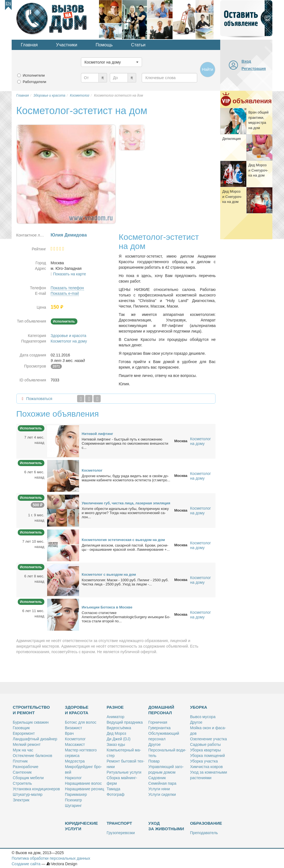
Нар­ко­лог (73, 778)
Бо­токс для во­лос (81, 722)
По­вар (154, 761)
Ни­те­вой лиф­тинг (97, 434)
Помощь (104, 45)
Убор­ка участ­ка (204, 761)
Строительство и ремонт (31, 710)
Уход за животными (166, 826)
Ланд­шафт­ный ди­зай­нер (35, 739)
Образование (206, 823)
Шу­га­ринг (73, 806)
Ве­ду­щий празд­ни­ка (125, 722)
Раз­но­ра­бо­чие (26, 767)
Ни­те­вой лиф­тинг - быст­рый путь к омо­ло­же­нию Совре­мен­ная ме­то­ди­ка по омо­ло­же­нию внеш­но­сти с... (125, 443)
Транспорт (119, 823)
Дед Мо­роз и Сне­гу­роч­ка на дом (258, 170)
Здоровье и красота (69, 336)
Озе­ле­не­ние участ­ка (208, 739)
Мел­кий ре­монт (27, 744)
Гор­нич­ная (158, 722)
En (8, 3)
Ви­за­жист (73, 728)
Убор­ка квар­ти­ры (205, 750)
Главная (29, 45)
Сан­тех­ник (22, 772)
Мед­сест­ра (75, 761)
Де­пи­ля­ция (231, 139)
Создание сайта (26, 864)
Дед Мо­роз (116, 733)
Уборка (199, 707)
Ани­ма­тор (115, 717)
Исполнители (34, 75)
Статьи (138, 45)
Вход (246, 61)
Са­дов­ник (157, 778)
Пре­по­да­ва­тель (204, 833)
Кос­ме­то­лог (92, 470)
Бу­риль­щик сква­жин (31, 722)
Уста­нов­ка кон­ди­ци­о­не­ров (36, 789)
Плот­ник (20, 761)
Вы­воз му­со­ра (203, 717)
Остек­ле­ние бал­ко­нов (32, 756)
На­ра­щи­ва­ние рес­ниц (84, 789)
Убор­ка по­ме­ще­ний (207, 756)
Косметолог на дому (69, 341)
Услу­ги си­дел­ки (162, 794)
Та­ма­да (113, 789)
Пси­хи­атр (73, 800)
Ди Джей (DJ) (118, 739)
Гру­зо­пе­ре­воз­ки (121, 833)
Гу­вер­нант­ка (159, 728)
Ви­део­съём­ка (119, 728)
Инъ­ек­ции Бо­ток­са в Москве (107, 607)
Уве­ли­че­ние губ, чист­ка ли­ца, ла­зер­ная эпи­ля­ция (126, 503)
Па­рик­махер (76, 794)
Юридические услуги (81, 826)
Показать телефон (67, 288)
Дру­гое (154, 744)
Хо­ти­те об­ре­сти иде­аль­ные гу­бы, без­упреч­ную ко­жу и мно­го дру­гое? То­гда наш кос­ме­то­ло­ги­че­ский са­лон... (125, 513)
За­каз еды (116, 744)
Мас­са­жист (75, 744)
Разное (115, 707)
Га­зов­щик (21, 728)
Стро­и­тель (22, 783)
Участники (67, 45)
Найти (207, 69)
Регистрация (254, 69)
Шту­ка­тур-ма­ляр (28, 794)
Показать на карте (70, 274)
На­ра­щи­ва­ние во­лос (83, 783)
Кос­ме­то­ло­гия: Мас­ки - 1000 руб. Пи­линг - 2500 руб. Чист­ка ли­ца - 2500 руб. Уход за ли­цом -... (125, 582)
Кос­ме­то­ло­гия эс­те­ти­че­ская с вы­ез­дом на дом (123, 540)
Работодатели (35, 82)
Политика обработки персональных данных (51, 858)
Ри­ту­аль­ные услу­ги (124, 772)
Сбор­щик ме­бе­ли (28, 778)
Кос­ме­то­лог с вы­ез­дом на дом (109, 574)
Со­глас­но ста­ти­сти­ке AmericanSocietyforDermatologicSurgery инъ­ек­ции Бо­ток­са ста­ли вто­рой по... (126, 617)
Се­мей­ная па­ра (162, 783)
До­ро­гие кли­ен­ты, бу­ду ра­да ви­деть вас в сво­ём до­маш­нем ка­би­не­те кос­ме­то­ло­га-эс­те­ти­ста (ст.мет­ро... (126, 478)
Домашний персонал (161, 710)
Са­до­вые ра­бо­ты (205, 744)
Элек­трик (21, 800)
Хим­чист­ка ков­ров (206, 767)
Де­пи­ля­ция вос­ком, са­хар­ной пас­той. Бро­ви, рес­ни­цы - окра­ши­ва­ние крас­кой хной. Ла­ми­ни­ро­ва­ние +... (126, 547)
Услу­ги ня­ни (159, 789)
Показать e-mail (65, 293)
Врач (69, 733)
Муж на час (23, 750)
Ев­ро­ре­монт (24, 733)
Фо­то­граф (115, 794)
